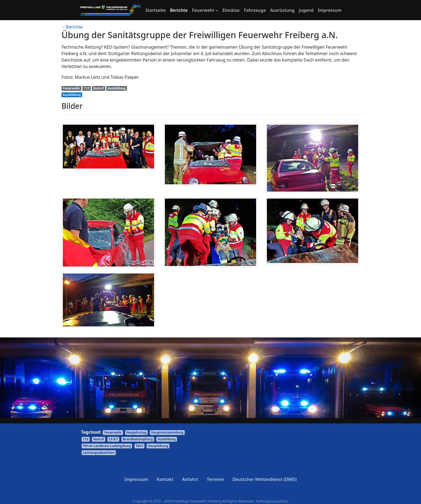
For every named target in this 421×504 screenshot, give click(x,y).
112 (87, 88)
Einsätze (231, 10)
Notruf (99, 88)
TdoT (139, 446)
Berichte (179, 10)
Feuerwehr (203, 10)
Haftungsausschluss (272, 501)
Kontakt (165, 479)
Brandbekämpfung (138, 439)
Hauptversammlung (167, 432)
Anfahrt (190, 479)
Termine (215, 479)
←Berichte (72, 27)
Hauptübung (158, 446)
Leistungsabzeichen (99, 453)
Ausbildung (117, 88)
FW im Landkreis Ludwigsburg (107, 446)
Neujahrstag (137, 432)
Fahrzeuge (255, 10)
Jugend (306, 10)
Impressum (330, 10)
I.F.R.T (113, 439)
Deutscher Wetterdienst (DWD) (265, 479)
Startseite (157, 10)
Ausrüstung (282, 10)
